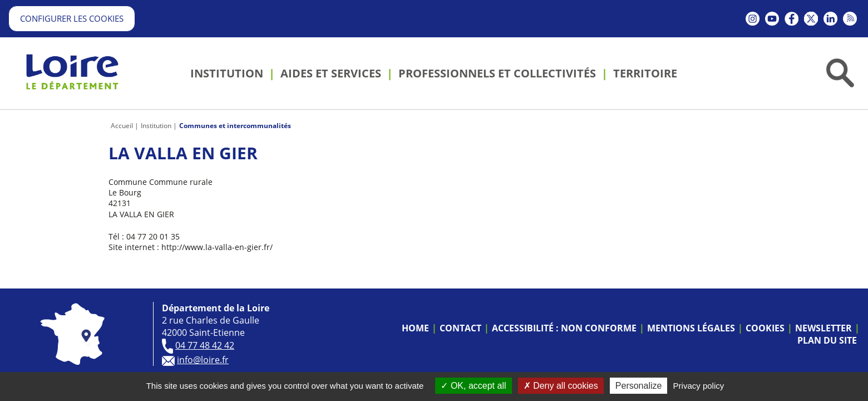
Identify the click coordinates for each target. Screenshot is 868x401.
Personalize (639, 386)
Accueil (122, 126)
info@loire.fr (203, 360)
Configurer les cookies (72, 18)
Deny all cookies (561, 386)
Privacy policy (699, 386)
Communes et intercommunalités (235, 126)
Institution (156, 126)
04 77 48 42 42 (205, 345)
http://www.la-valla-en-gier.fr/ (217, 247)
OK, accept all (473, 386)
